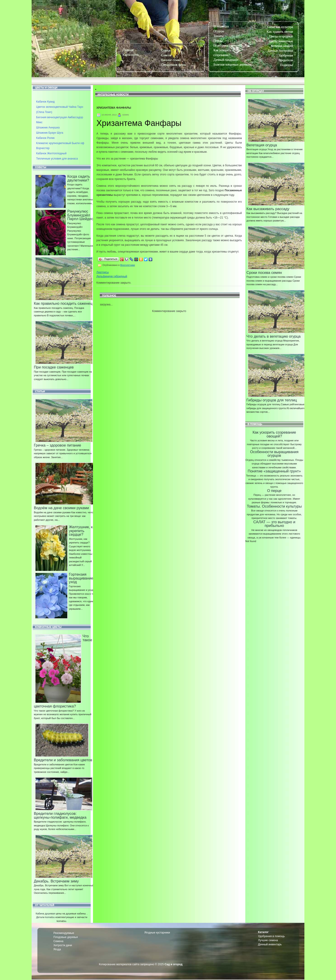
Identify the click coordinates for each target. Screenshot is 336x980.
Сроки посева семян (264, 273)
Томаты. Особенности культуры (274, 506)
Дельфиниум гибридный (112, 276)
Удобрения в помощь (271, 936)
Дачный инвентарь (270, 944)
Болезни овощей (282, 46)
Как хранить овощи (280, 32)
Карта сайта (131, 55)
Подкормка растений (227, 45)
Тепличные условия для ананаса (57, 159)
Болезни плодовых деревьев (232, 65)
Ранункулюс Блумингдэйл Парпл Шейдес (80, 215)
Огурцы (219, 31)
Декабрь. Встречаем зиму (56, 881)
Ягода (57, 949)
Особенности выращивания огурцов (274, 454)
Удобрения (286, 55)
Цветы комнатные (281, 41)
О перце (274, 491)
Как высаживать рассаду (268, 209)
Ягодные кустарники (157, 933)
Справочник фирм (173, 65)
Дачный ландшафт (226, 60)
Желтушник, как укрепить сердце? (83, 531)
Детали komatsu (45, 917)
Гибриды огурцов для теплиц (272, 400)
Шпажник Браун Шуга (50, 133)
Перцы (218, 41)
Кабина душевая (45, 914)
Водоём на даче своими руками (61, 508)
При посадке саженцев (54, 367)
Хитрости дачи (63, 945)
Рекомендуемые (64, 933)
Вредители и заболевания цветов (63, 760)
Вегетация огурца (262, 145)
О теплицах (221, 26)
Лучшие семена (268, 940)
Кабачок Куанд (45, 102)
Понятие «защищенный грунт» (274, 471)
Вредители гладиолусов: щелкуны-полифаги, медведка (60, 815)
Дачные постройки (280, 51)
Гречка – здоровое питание (58, 445)
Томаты (218, 36)
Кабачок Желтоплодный (51, 153)
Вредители (286, 60)
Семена (58, 941)
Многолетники (128, 265)
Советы (166, 55)
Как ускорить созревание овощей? (274, 434)
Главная (128, 50)
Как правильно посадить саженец (63, 303)
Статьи (166, 50)
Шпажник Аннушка (48, 128)
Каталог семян (171, 60)
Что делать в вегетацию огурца (273, 336)
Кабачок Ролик (45, 138)
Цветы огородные (281, 36)
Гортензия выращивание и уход (83, 578)
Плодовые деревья (66, 937)
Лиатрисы (103, 272)
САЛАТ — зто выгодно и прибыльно (274, 524)
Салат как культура (280, 27)
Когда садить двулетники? (79, 178)
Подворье (287, 65)
